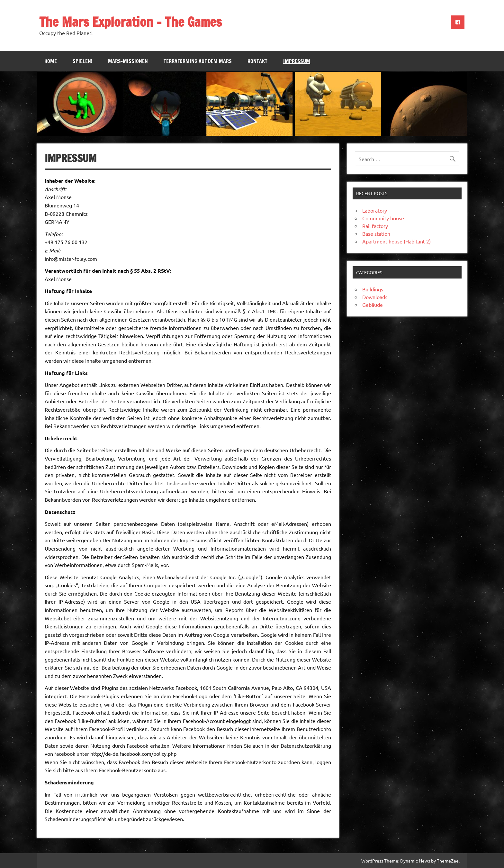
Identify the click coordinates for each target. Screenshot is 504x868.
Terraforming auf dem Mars (198, 61)
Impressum (297, 61)
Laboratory (375, 210)
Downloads (375, 297)
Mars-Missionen (128, 61)
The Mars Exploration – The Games (130, 22)
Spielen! (82, 61)
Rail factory (375, 226)
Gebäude (373, 305)
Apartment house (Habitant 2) (396, 241)
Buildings (373, 289)
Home (51, 61)
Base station (376, 233)
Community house (383, 218)
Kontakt (257, 61)
